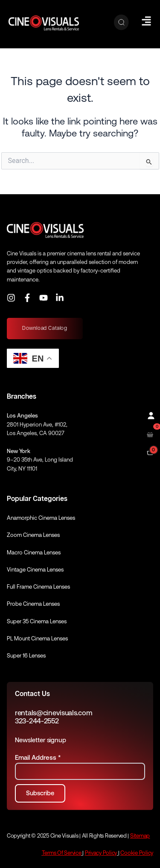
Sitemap (140, 836)
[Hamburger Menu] (146, 21)
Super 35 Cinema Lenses (37, 621)
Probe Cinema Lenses (33, 604)
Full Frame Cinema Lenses (38, 587)
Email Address (38, 757)
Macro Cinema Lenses (34, 552)
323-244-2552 (37, 721)
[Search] (121, 23)
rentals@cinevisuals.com (54, 713)
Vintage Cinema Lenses (35, 570)
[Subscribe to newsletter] (40, 793)
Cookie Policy (137, 853)
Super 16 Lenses (26, 656)
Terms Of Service (62, 853)
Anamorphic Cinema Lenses (41, 518)
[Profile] (150, 415)
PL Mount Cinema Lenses (37, 638)
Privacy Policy (101, 853)
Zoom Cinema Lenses (33, 535)
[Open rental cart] (150, 434)
